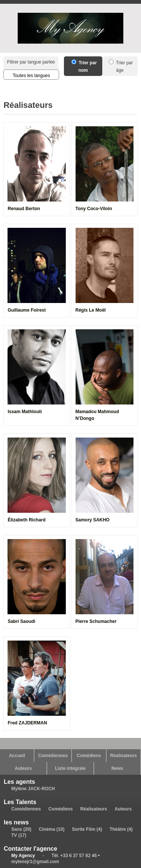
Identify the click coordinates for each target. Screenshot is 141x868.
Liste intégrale (70, 768)
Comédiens (89, 756)
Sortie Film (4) (87, 829)
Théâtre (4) (121, 829)
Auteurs (23, 768)
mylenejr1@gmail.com (35, 862)
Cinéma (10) (52, 829)
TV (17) (19, 835)
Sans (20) (21, 829)
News (117, 768)
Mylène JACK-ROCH (33, 789)
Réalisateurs (124, 756)
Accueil (17, 756)
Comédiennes (53, 756)
